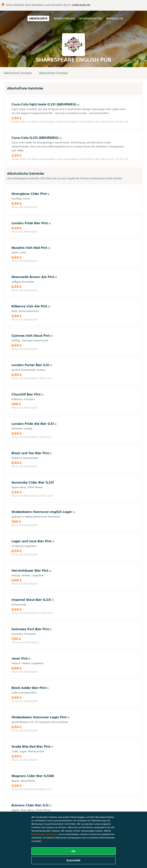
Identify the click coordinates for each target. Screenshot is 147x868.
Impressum (115, 18)
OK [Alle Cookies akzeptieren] (74, 851)
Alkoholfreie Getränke (18, 73)
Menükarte (38, 18)
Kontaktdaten (91, 18)
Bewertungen (64, 18)
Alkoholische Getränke (53, 73)
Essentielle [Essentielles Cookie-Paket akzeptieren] (73, 860)
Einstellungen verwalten (44, 834)
